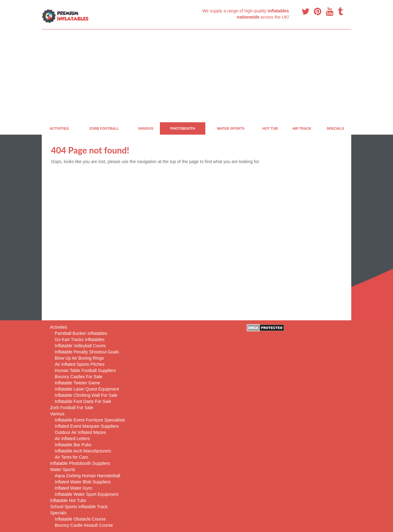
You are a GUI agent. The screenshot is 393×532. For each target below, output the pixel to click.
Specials (335, 128)
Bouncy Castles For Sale (79, 377)
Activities (59, 128)
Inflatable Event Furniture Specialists (90, 420)
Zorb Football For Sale (72, 408)
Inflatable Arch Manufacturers (83, 451)
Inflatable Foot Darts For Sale (83, 401)
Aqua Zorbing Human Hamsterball (88, 476)
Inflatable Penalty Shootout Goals (87, 352)
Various (146, 128)
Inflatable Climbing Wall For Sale (86, 395)
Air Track (302, 128)
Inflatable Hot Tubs (68, 500)
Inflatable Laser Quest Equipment (87, 389)
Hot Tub (270, 128)
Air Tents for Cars (71, 457)
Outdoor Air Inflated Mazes (80, 432)
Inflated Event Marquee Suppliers (87, 426)
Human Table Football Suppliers (85, 370)
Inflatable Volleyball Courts (80, 346)
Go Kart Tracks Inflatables (80, 340)
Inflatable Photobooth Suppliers (80, 463)
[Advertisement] (196, 76)
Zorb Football (104, 128)
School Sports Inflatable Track (79, 507)
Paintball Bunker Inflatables (81, 333)
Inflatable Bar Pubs (73, 445)
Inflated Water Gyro (73, 488)
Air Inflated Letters (72, 439)
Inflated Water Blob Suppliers (83, 482)
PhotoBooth (183, 128)
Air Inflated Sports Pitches (80, 364)
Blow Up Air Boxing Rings (79, 358)
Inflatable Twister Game (77, 383)
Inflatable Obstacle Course (80, 519)
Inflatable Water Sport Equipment (87, 494)
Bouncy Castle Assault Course (84, 525)
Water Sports (231, 128)
